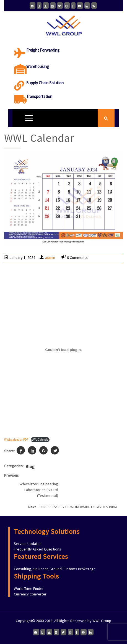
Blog (30, 466)
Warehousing (38, 66)
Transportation (39, 96)
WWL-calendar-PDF (16, 440)
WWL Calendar (40, 440)
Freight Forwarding (43, 50)
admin (50, 257)
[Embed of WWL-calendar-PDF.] (63, 350)
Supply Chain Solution (45, 83)
